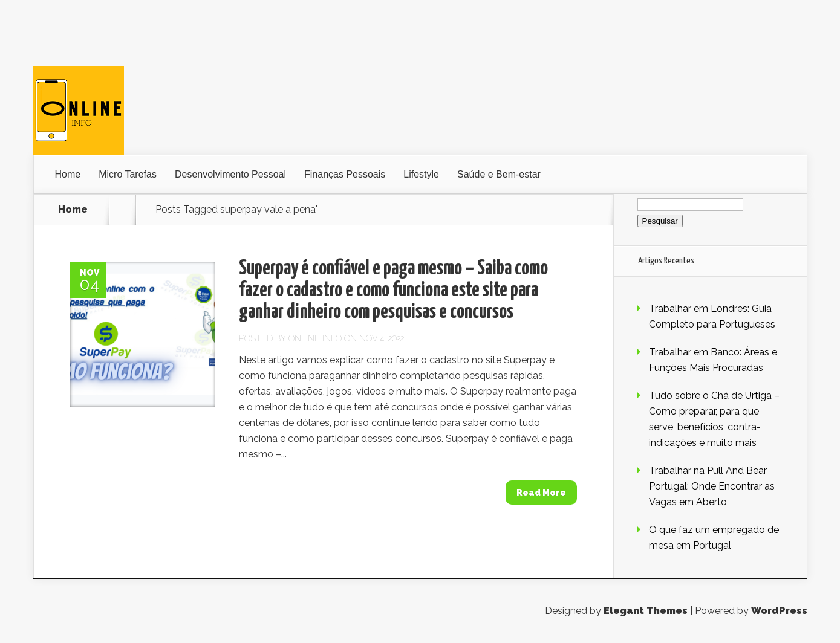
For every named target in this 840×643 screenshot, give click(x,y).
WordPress (779, 611)
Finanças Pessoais (345, 174)
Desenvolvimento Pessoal (230, 174)
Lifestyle (421, 174)
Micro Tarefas (128, 174)
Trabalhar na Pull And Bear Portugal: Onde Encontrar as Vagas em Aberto (712, 486)
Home (68, 174)
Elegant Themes (646, 611)
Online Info (315, 338)
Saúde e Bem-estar (499, 174)
